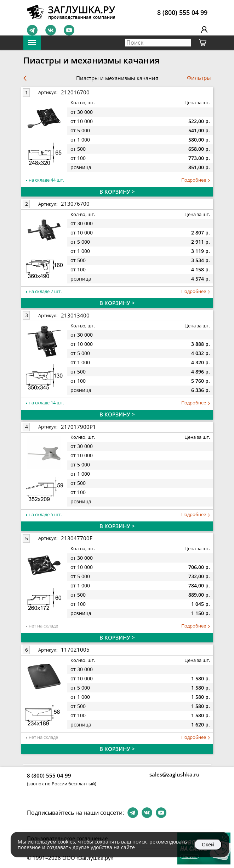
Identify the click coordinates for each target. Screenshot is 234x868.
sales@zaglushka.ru (175, 774)
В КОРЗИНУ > (117, 192)
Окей (208, 844)
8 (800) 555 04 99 (182, 12)
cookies (66, 842)
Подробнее (196, 180)
